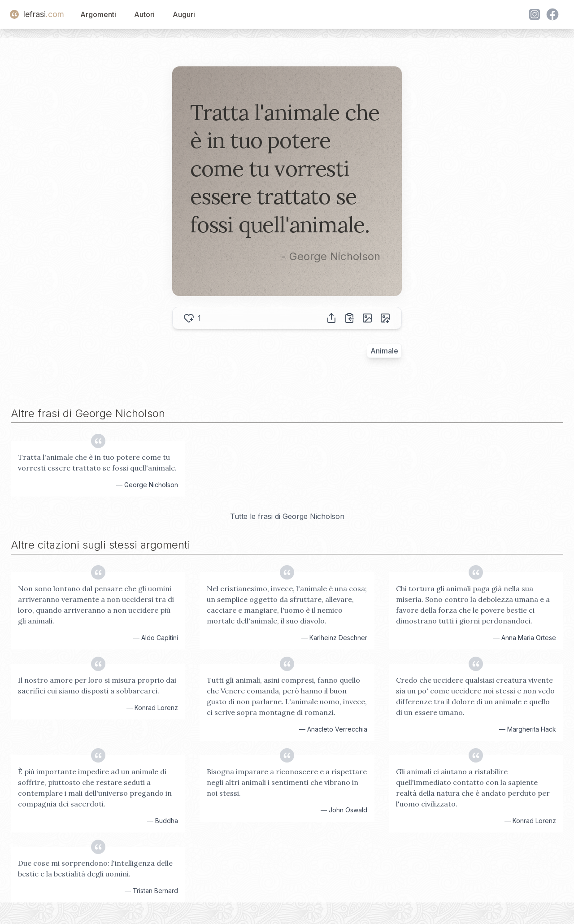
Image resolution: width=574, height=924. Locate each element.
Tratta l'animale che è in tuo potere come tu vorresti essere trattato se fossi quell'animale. (97, 462)
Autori (144, 14)
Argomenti (98, 14)
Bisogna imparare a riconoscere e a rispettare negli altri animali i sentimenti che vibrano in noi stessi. (287, 782)
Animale (384, 351)
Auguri (184, 14)
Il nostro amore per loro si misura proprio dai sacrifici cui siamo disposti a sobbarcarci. (97, 685)
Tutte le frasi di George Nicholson (287, 516)
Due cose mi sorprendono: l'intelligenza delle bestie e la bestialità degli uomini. (95, 868)
